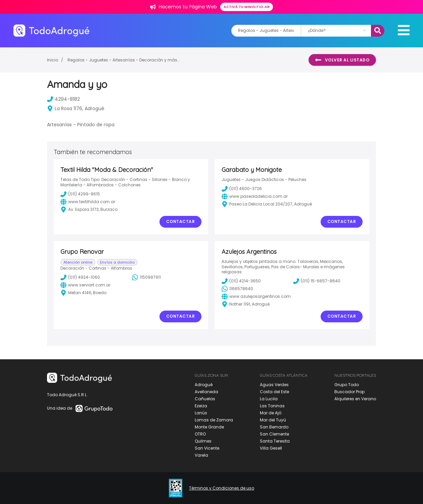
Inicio (53, 60)
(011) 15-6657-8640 (317, 281)
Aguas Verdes (274, 385)
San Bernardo (274, 427)
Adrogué (204, 385)
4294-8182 (63, 99)
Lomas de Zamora (214, 420)
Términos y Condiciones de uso (222, 488)
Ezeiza (201, 406)
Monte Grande (209, 427)
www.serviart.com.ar (85, 285)
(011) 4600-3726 (242, 189)
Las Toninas (272, 406)
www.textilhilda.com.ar (88, 202)
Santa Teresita (275, 441)
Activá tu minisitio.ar (247, 7)
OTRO (200, 434)
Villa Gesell (271, 448)
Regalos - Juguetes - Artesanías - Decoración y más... (124, 60)
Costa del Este (274, 392)
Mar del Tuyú (273, 420)
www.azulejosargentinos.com (256, 296)
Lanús (201, 413)
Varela (201, 455)
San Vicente (207, 448)
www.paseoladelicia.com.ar (255, 196)
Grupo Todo (347, 385)
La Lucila (269, 399)
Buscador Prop (349, 392)
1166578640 (237, 289)
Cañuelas (205, 399)
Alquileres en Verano (355, 399)
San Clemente (274, 434)
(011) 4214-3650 (241, 281)
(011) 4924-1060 (80, 277)
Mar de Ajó (271, 413)
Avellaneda (206, 392)
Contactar (181, 221)
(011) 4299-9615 (80, 194)
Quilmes (203, 441)
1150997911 (146, 277)
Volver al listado (342, 60)
